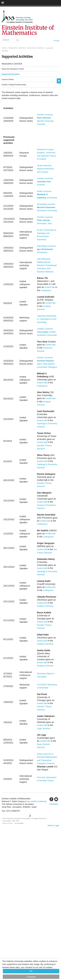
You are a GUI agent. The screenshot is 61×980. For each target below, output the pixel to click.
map (28, 801)
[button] (59, 81)
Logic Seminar (44, 728)
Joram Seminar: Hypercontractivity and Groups (45, 169)
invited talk (50, 287)
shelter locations (38, 801)
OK (31, 971)
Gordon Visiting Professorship (14, 85)
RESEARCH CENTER (17, 48)
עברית (57, 40)
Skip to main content (10, 8)
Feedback (54, 804)
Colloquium (46, 290)
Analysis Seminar (45, 606)
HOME (4, 48)
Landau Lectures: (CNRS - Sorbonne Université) (47, 332)
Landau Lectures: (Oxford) (45, 182)
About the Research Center (13, 69)
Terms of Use (7, 823)
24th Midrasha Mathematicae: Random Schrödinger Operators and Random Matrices (47, 265)
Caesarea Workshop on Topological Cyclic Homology (47, 319)
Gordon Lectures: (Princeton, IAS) (45, 220)
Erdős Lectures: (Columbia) (47, 194)
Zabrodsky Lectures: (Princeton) (47, 249)
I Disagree (31, 977)
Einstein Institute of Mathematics (28, 30)
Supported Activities (11, 74)
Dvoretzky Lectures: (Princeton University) (47, 207)
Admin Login (53, 825)
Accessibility (19, 823)
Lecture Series (8, 79)
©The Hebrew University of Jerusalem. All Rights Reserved (24, 818)
